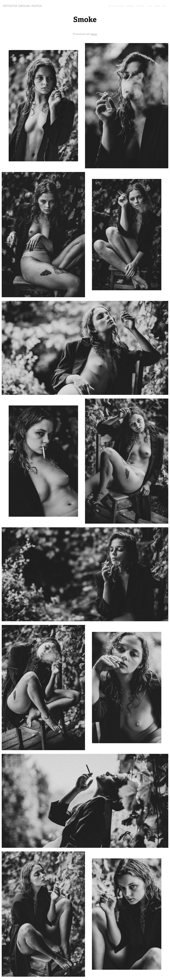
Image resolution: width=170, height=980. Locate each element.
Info (165, 6)
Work (157, 6)
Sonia (94, 34)
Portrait (141, 6)
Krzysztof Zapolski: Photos (22, 6)
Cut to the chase (116, 6)
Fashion (130, 6)
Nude (150, 6)
